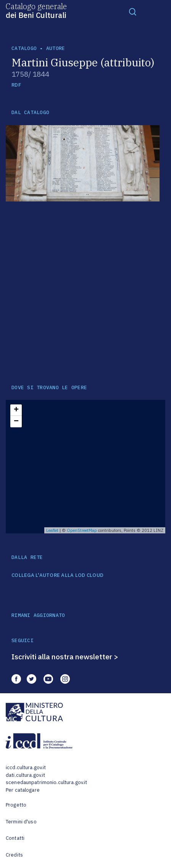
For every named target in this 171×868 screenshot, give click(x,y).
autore (56, 48)
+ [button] (16, 410)
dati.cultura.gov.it (25, 775)
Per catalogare (23, 790)
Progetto (16, 805)
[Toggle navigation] (133, 11)
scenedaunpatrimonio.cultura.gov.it (46, 782)
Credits (14, 855)
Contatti (15, 838)
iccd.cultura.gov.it (26, 767)
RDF (16, 85)
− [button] (16, 422)
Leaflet (52, 530)
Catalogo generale (36, 10)
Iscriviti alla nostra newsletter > (65, 657)
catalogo (24, 48)
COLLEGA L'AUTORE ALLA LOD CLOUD (57, 575)
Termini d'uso (21, 822)
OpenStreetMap (82, 530)
